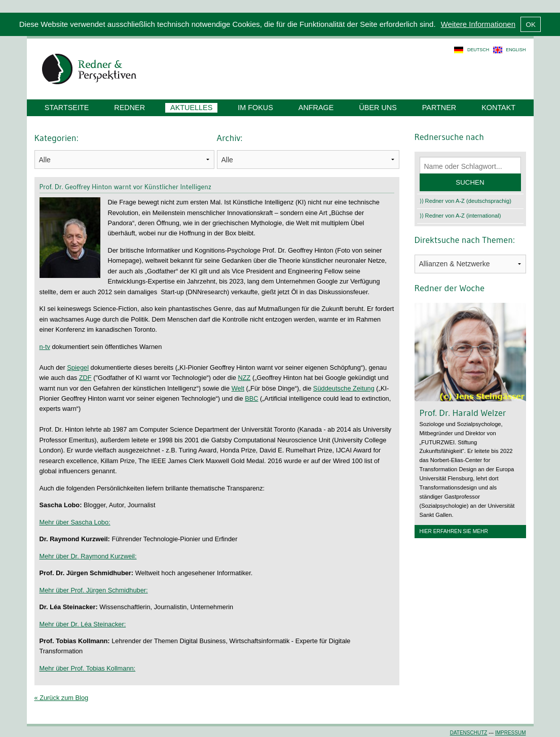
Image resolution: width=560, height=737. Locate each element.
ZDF (85, 378)
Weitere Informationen (478, 24)
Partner (439, 108)
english (516, 50)
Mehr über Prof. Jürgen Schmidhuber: (94, 590)
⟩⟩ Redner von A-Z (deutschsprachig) (466, 201)
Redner (129, 108)
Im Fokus (255, 108)
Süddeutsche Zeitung (344, 388)
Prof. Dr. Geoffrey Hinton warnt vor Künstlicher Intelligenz (126, 187)
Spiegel (78, 367)
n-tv (45, 347)
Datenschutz (469, 733)
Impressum (511, 733)
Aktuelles (191, 108)
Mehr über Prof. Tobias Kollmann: (88, 668)
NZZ (244, 378)
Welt (238, 388)
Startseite (67, 108)
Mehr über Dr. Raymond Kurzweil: (88, 556)
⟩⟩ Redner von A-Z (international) (460, 216)
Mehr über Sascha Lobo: (75, 522)
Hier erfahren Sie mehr (454, 531)
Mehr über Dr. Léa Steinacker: (83, 624)
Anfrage (316, 108)
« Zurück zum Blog (62, 698)
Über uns (378, 108)
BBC (251, 398)
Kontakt (498, 108)
